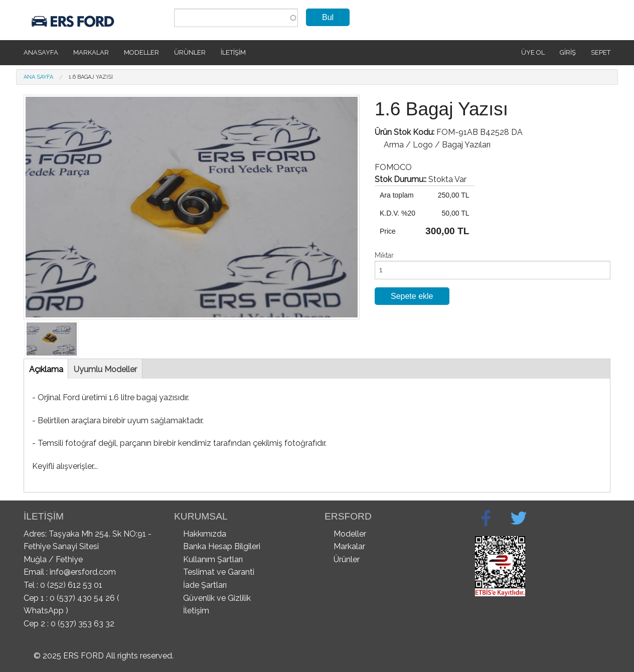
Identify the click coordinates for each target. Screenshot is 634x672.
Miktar (384, 255)
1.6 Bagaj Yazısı (91, 77)
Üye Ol (533, 52)
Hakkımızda (205, 534)
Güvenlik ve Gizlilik (217, 598)
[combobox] (236, 18)
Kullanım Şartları (213, 559)
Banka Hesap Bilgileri (222, 546)
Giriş (568, 52)
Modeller (141, 52)
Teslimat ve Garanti (219, 572)
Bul (328, 17)
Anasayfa (41, 52)
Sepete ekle (412, 296)
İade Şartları (205, 585)
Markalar (91, 52)
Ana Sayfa (38, 77)
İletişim (233, 52)
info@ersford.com (83, 572)
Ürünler (190, 52)
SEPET (601, 52)
